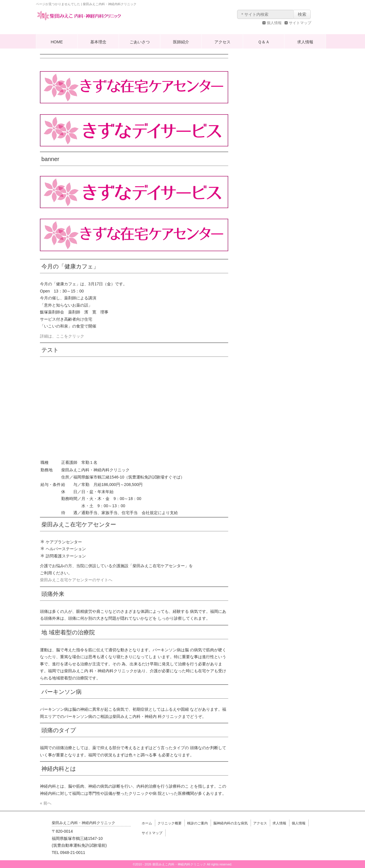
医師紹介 (181, 42)
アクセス (222, 42)
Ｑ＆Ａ (264, 42)
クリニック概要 (170, 823)
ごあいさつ (140, 42)
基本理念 (98, 42)
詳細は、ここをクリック (62, 336)
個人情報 (274, 23)
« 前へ (46, 803)
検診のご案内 (197, 823)
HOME (57, 42)
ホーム (147, 823)
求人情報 (305, 42)
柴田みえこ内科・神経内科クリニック (79, 21)
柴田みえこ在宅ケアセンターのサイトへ (76, 580)
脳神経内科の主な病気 (230, 823)
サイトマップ (300, 23)
